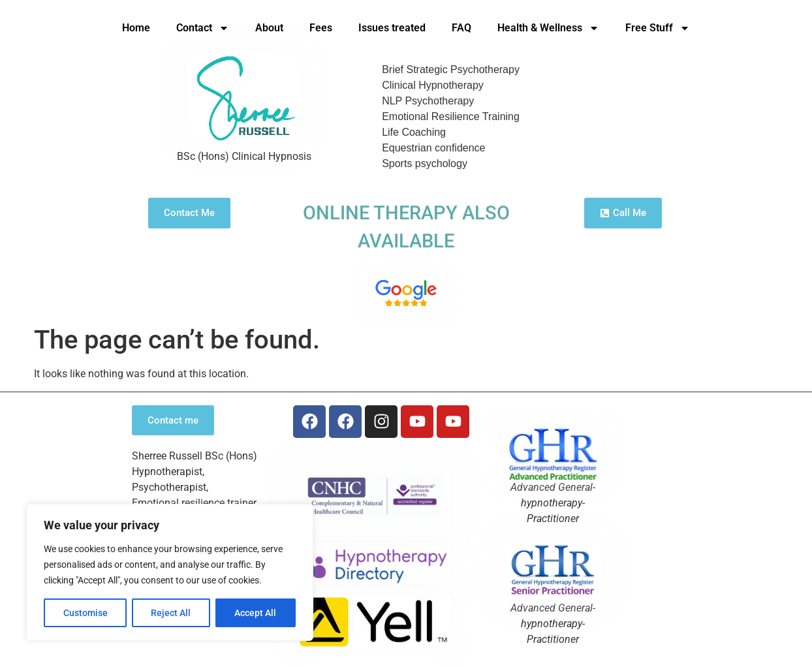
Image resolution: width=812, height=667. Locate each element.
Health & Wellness (548, 28)
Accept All (256, 613)
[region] (170, 572)
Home (136, 28)
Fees (321, 28)
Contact (203, 28)
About (269, 28)
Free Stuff (658, 28)
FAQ (461, 28)
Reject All (171, 613)
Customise (86, 613)
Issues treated (392, 28)
